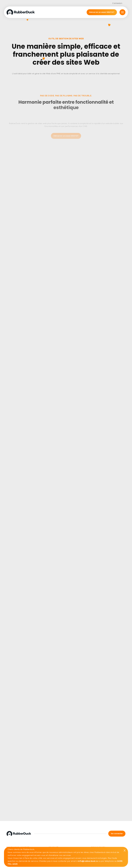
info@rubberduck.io (88, 861)
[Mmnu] (122, 12)
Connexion (117, 3)
